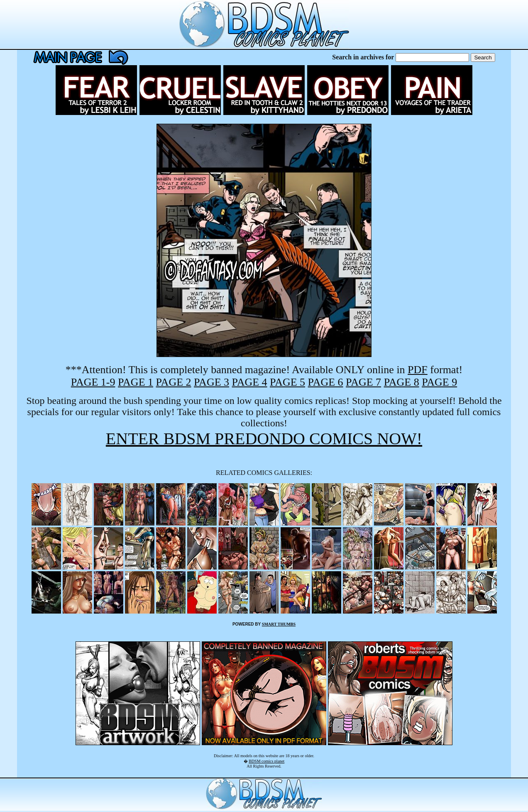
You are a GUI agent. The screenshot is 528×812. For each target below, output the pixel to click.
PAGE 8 (402, 382)
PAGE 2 (174, 382)
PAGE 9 (439, 382)
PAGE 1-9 (93, 382)
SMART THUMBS (279, 624)
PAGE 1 (136, 382)
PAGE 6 (326, 382)
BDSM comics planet (266, 761)
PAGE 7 (363, 382)
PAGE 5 (287, 382)
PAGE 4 (250, 382)
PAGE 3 (211, 382)
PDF (418, 370)
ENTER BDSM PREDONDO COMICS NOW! (264, 439)
